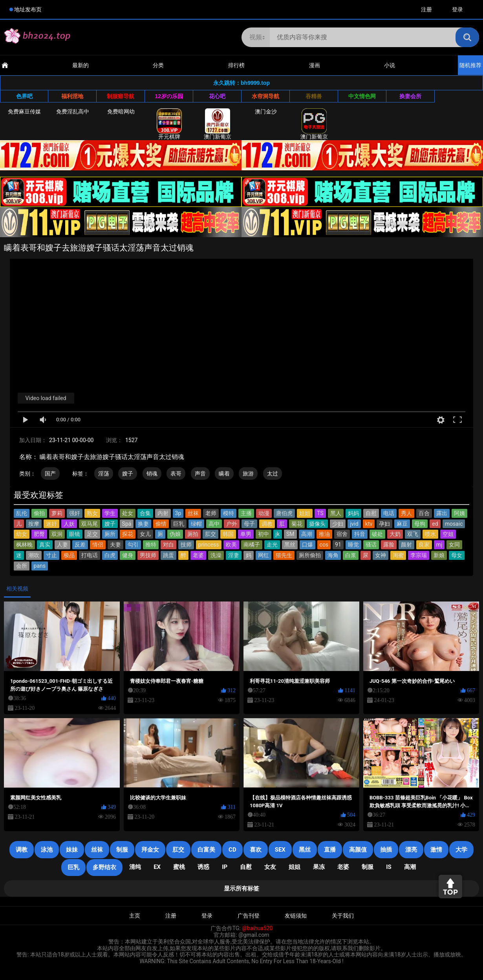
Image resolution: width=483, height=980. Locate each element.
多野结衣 (104, 867)
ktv (369, 524)
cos (324, 545)
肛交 (210, 534)
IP (225, 867)
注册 (426, 9)
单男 (246, 534)
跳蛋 (168, 555)
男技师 (148, 555)
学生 (110, 513)
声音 (200, 474)
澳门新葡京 (218, 124)
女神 (381, 555)
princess (209, 545)
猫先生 (284, 555)
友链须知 (296, 916)
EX (157, 867)
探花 (128, 534)
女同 (454, 545)
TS (320, 513)
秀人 (406, 513)
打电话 (90, 555)
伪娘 (175, 534)
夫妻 (115, 545)
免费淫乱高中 (73, 112)
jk (278, 534)
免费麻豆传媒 (24, 112)
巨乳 (179, 524)
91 (338, 545)
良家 (424, 545)
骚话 (371, 545)
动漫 (264, 513)
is (389, 867)
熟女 (92, 513)
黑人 (336, 513)
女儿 (145, 534)
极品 (69, 555)
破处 (377, 534)
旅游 (248, 474)
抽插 (386, 850)
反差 (80, 545)
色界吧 (24, 96)
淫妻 (234, 555)
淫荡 (104, 474)
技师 (186, 545)
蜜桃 (179, 867)
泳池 (47, 850)
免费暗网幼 (121, 112)
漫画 (315, 65)
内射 (163, 513)
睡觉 (353, 545)
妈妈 (353, 513)
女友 (270, 867)
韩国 (228, 534)
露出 (442, 513)
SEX (280, 850)
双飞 (413, 534)
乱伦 (22, 513)
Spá (127, 524)
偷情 (161, 524)
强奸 (75, 513)
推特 (151, 545)
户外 (232, 524)
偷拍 (39, 513)
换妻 (143, 524)
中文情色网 (362, 96)
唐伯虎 (284, 513)
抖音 (360, 534)
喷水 (430, 534)
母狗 (420, 524)
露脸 (389, 545)
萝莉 (57, 513)
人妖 (69, 524)
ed (435, 524)
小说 (390, 65)
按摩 (34, 524)
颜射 (406, 545)
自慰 (371, 513)
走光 (272, 545)
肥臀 (39, 534)
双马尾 (90, 524)
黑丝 (290, 545)
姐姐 (305, 513)
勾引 (133, 545)
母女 (457, 555)
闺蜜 (398, 555)
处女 (128, 513)
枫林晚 (24, 545)
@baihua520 (257, 928)
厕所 (110, 534)
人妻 (62, 545)
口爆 (307, 545)
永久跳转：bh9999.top (241, 83)
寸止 (51, 555)
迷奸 (51, 524)
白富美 (206, 850)
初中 (263, 534)
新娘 (439, 555)
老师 (211, 513)
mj (439, 545)
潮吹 (34, 555)
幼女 (22, 534)
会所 (22, 566)
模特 (229, 513)
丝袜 (193, 513)
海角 (333, 555)
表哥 (176, 474)
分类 (158, 65)
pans (40, 566)
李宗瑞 (419, 555)
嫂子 (128, 474)
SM (290, 534)
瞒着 (224, 474)
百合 (424, 513)
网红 (263, 555)
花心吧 (217, 96)
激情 (436, 850)
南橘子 (252, 545)
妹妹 (72, 850)
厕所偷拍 (310, 555)
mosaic (454, 524)
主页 (135, 916)
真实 (45, 545)
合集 (145, 513)
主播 (246, 513)
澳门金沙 (266, 112)
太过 (273, 474)
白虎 (110, 555)
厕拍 (193, 534)
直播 (330, 850)
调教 (267, 524)
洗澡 (216, 555)
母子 (249, 524)
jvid (354, 524)
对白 (168, 545)
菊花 (297, 524)
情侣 (98, 545)
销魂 (152, 474)
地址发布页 (28, 9)
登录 (457, 9)
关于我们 (343, 916)
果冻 (319, 867)
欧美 (231, 545)
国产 (50, 474)
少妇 (338, 524)
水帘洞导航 (265, 96)
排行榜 (236, 65)
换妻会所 (410, 96)
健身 (128, 555)
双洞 (57, 534)
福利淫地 (72, 96)
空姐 (448, 534)
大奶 (395, 534)
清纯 (135, 867)
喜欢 (256, 850)
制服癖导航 (121, 96)
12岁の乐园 (169, 96)
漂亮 (411, 850)
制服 (122, 850)
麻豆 (402, 524)
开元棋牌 (169, 124)
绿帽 (196, 524)
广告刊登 (249, 916)
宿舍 (342, 534)
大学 (461, 850)
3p (178, 513)
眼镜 (75, 534)
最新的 (80, 65)
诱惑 (203, 867)
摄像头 (317, 524)
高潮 (307, 534)
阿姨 (459, 513)
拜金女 (150, 850)
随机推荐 (470, 65)
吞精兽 (314, 96)
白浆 (351, 555)
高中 (214, 524)
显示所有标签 (241, 889)
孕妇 (384, 524)
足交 (92, 534)
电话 (389, 513)
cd (232, 850)
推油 (324, 534)
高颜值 (358, 850)
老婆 (198, 555)
